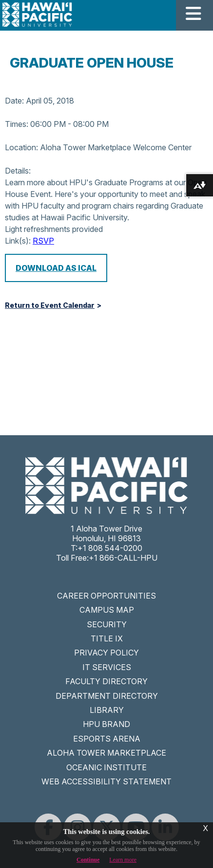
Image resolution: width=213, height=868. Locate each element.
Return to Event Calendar (50, 305)
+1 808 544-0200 (110, 548)
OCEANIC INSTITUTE (106, 767)
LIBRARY (107, 710)
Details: (18, 171)
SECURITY (107, 624)
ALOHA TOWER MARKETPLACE (106, 753)
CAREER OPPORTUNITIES (106, 596)
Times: (17, 124)
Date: (14, 101)
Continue (88, 860)
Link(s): (18, 241)
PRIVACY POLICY (106, 653)
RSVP (43, 241)
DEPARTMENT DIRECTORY (107, 696)
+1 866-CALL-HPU (123, 558)
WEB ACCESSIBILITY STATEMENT (106, 781)
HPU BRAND (106, 724)
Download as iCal (56, 268)
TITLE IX (107, 638)
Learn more (123, 860)
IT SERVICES (107, 667)
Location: (21, 147)
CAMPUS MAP (107, 610)
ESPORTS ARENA (107, 739)
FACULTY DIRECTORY (106, 681)
